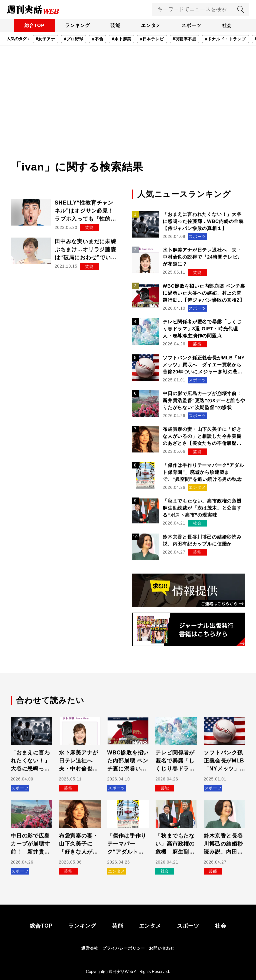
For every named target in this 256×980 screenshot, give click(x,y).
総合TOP (33, 25)
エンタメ (151, 25)
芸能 (115, 25)
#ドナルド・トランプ (225, 39)
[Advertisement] (128, 109)
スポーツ (192, 25)
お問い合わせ (162, 948)
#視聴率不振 (184, 39)
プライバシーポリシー (124, 948)
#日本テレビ (152, 39)
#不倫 (97, 39)
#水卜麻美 (121, 39)
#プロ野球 (74, 39)
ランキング (76, 25)
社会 (228, 25)
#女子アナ (45, 39)
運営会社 (90, 948)
